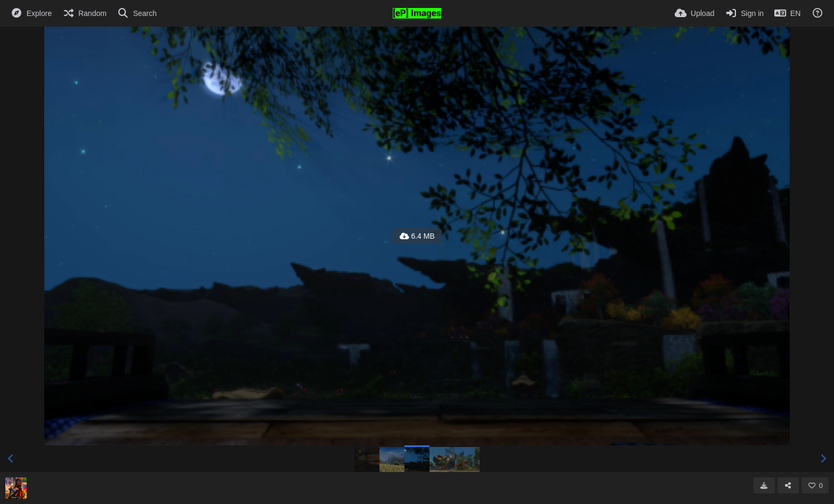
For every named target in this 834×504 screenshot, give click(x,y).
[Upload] (694, 13)
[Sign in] (744, 13)
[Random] (84, 13)
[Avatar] (16, 488)
